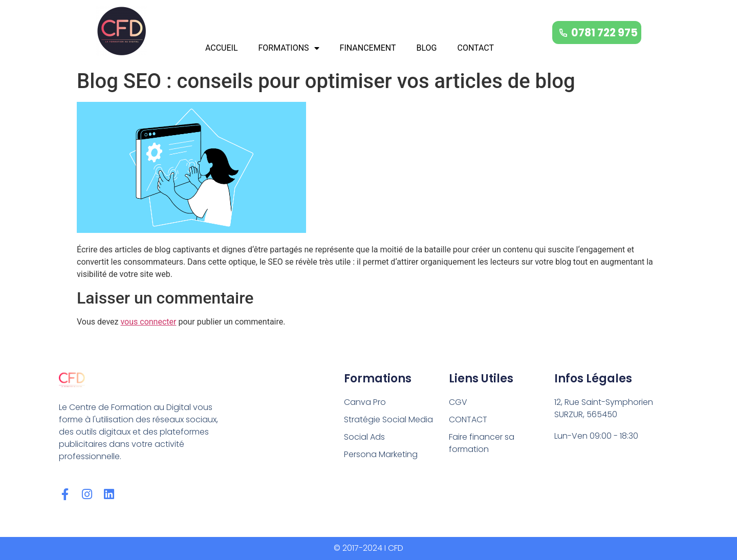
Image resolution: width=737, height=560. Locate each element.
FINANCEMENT (368, 48)
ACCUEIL (222, 48)
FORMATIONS (289, 48)
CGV (458, 402)
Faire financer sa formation (482, 443)
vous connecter (148, 322)
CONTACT (475, 48)
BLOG (426, 48)
